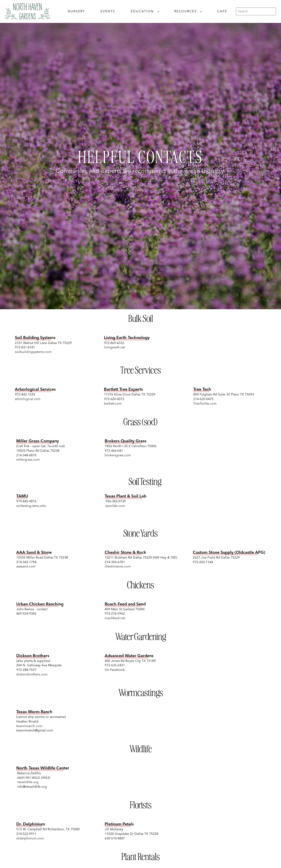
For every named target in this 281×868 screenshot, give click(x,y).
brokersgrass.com (118, 455)
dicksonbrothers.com (32, 675)
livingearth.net (115, 347)
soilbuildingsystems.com (33, 352)
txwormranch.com (29, 726)
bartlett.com (113, 404)
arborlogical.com (28, 399)
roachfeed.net (115, 618)
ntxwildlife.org (27, 782)
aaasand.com (26, 567)
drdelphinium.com (30, 838)
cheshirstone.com (118, 567)
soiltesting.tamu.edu (31, 506)
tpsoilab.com (115, 506)
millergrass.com (28, 460)
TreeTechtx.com (205, 404)
